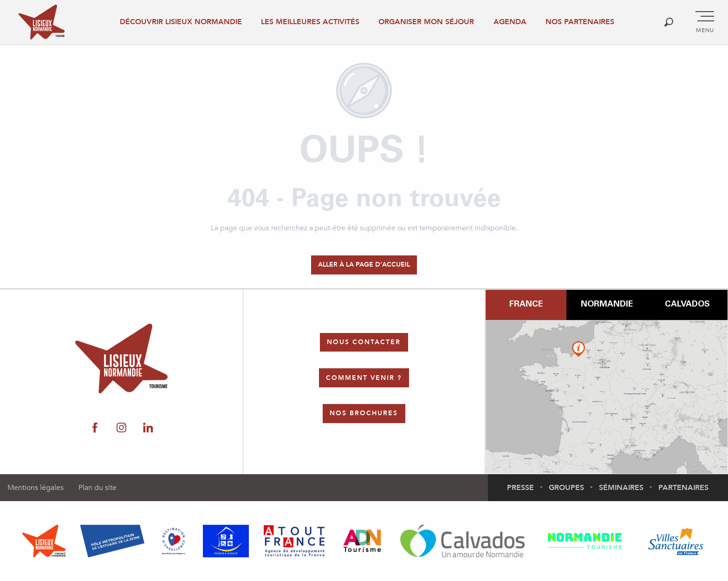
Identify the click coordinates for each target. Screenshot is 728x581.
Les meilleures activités (310, 22)
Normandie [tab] (607, 305)
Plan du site (97, 488)
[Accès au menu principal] (705, 22)
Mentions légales (36, 488)
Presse (520, 488)
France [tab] (526, 305)
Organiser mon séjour (426, 22)
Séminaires (621, 488)
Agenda (510, 22)
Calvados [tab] (687, 305)
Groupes (566, 488)
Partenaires (683, 488)
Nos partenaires (580, 22)
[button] (669, 22)
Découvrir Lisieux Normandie (181, 22)
